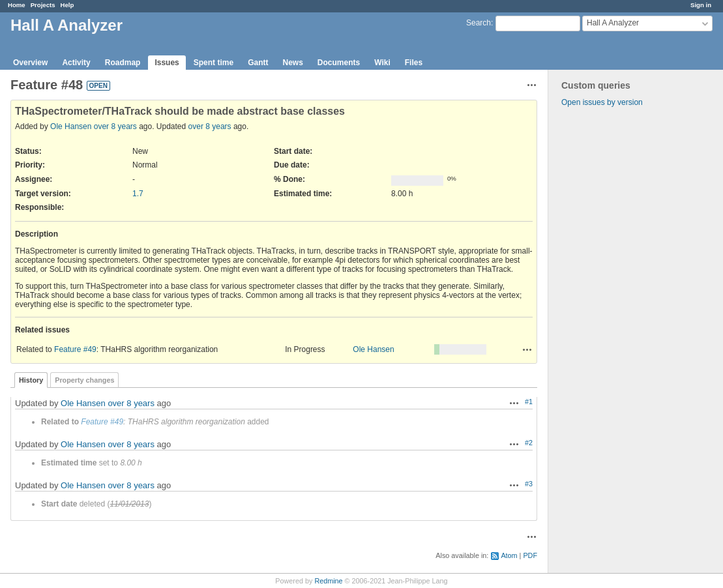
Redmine (328, 581)
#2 (529, 443)
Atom (509, 555)
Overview (30, 63)
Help (67, 5)
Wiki (382, 63)
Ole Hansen (71, 126)
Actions (527, 349)
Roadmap (123, 63)
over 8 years (115, 126)
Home (17, 5)
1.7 (138, 194)
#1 (529, 402)
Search (479, 23)
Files (414, 63)
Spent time (214, 63)
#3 (529, 484)
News (292, 63)
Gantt (258, 63)
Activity (76, 63)
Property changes (84, 380)
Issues (167, 63)
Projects (43, 5)
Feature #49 (75, 349)
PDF (530, 555)
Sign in (701, 5)
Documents (339, 63)
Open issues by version (602, 102)
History (31, 380)
